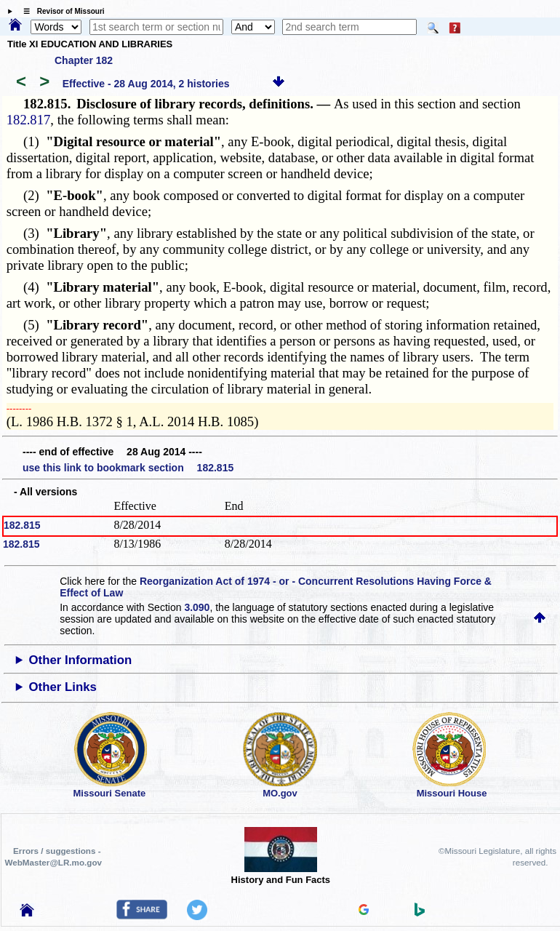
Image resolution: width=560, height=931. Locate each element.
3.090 (197, 607)
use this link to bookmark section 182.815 (128, 468)
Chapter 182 (84, 60)
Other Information (81, 660)
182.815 (22, 525)
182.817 (29, 120)
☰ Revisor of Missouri (60, 11)
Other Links (63, 687)
